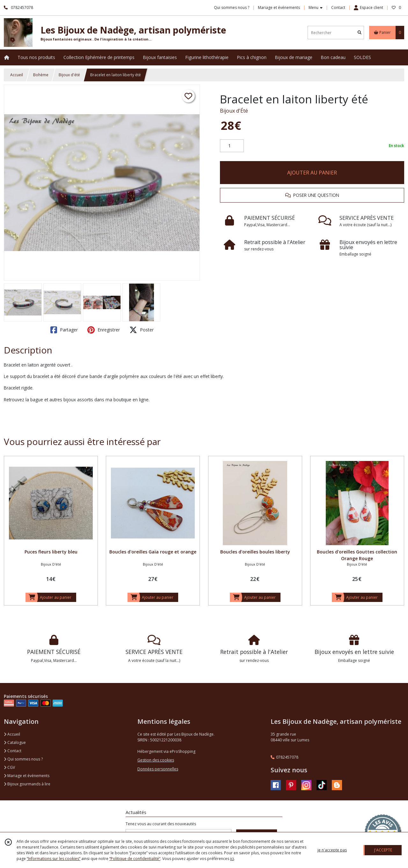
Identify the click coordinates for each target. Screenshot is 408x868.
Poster (142, 330)
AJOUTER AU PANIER (312, 173)
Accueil (17, 75)
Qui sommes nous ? (23, 759)
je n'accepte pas (332, 850)
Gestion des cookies (156, 760)
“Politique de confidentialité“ (135, 859)
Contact (338, 7)
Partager (64, 330)
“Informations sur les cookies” (54, 859)
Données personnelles (158, 769)
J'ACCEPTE (383, 850)
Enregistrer (104, 330)
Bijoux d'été (69, 75)
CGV (9, 767)
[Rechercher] (360, 33)
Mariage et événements (27, 776)
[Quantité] (232, 146)
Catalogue (15, 742)
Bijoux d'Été (234, 111)
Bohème (41, 75)
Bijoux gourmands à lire (27, 784)
